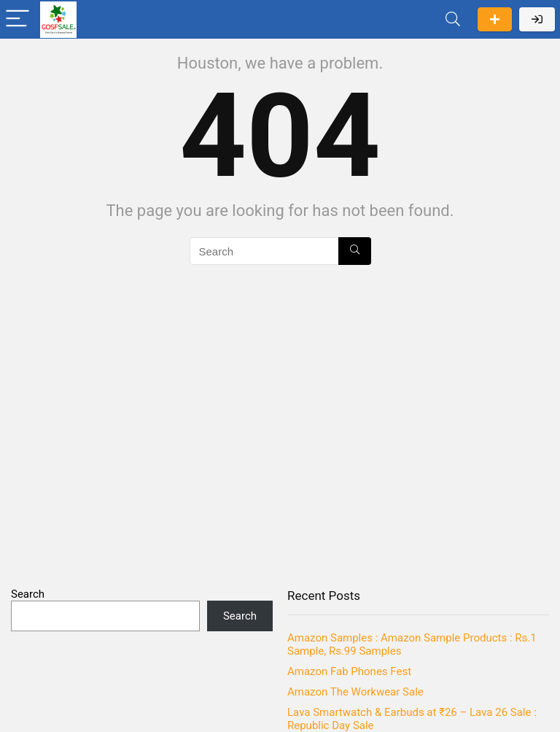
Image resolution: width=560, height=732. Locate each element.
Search (28, 594)
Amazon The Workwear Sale (355, 692)
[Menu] (17, 19)
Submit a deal (495, 19)
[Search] (453, 19)
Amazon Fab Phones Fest (349, 671)
